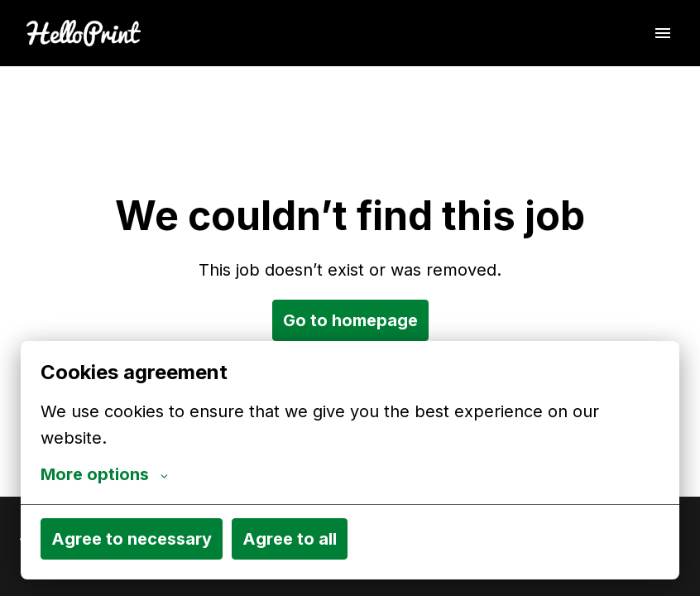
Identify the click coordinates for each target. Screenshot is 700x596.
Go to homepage (350, 320)
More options (104, 474)
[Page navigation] (663, 33)
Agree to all (290, 539)
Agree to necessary (132, 539)
